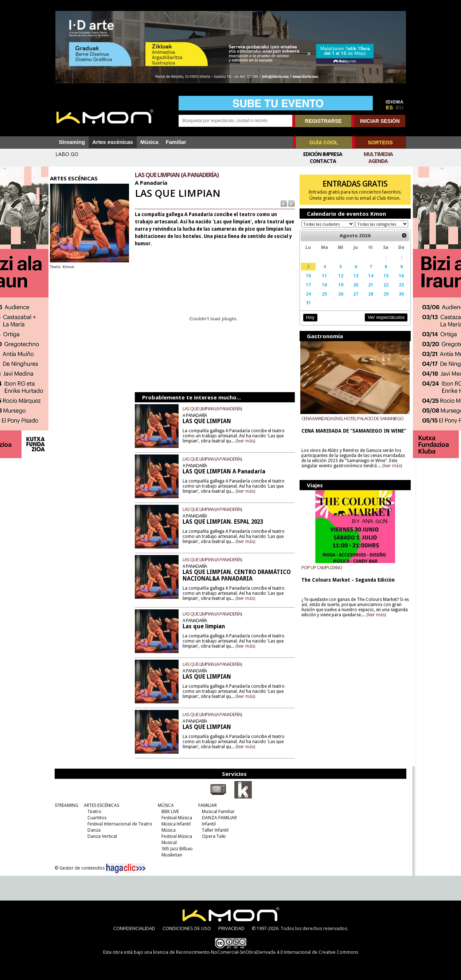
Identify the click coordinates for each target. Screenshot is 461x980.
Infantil (207, 824)
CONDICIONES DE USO (187, 928)
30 (398, 301)
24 (307, 301)
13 (353, 282)
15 (383, 282)
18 (323, 292)
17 (307, 292)
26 (339, 301)
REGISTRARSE (323, 121)
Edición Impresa (323, 154)
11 (323, 282)
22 (383, 292)
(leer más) (247, 441)
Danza (93, 830)
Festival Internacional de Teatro (118, 824)
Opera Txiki (212, 836)
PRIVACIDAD (231, 928)
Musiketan (170, 855)
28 (368, 301)
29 (383, 301)
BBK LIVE (169, 811)
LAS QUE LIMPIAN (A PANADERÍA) (214, 409)
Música (149, 142)
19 (339, 292)
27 (353, 301)
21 (368, 292)
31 (307, 309)
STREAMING (65, 805)
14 (368, 282)
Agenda (378, 161)
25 (323, 301)
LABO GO (67, 154)
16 (398, 282)
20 (353, 292)
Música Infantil (175, 824)
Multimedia (378, 154)
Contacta (323, 161)
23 (398, 292)
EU (400, 108)
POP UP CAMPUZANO (320, 574)
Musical (168, 842)
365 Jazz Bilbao (176, 849)
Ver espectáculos (383, 324)
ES (390, 108)
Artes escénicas (113, 142)
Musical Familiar (217, 811)
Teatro (93, 811)
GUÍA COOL (324, 142)
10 (307, 282)
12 (339, 282)
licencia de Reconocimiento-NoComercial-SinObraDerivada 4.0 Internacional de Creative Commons (256, 952)
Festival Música (175, 818)
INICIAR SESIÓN (380, 121)
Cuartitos (95, 818)
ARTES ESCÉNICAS (100, 805)
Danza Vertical (101, 836)
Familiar (176, 142)
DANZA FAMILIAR (218, 818)
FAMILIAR (206, 805)
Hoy (309, 324)
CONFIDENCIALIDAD (134, 928)
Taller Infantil (214, 830)
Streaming (72, 142)
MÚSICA (164, 805)
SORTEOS (380, 142)
